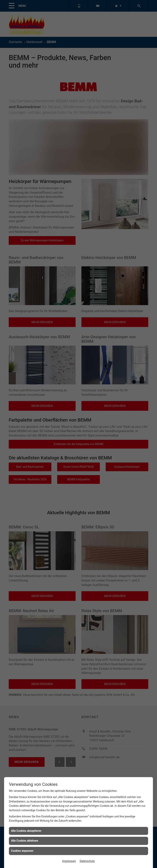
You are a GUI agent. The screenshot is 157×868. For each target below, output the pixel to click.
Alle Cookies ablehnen (25, 841)
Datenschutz (87, 861)
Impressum (69, 861)
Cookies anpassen (22, 851)
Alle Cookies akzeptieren (26, 831)
